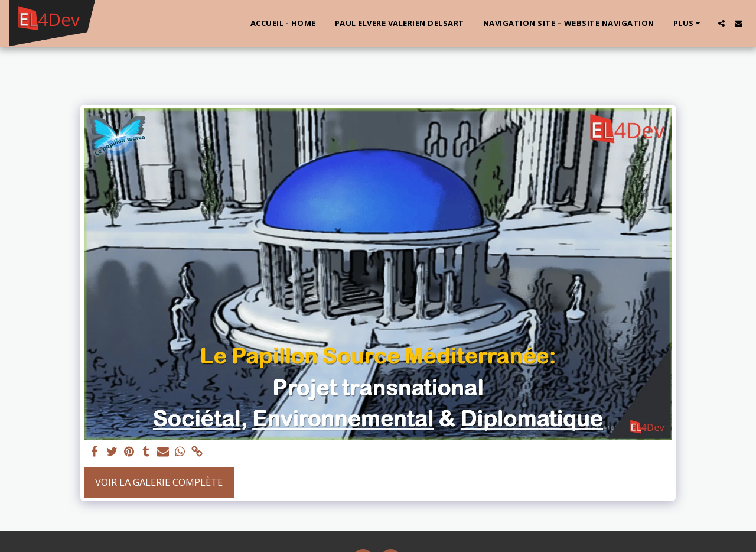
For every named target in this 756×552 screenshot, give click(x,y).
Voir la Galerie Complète (159, 482)
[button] (721, 23)
